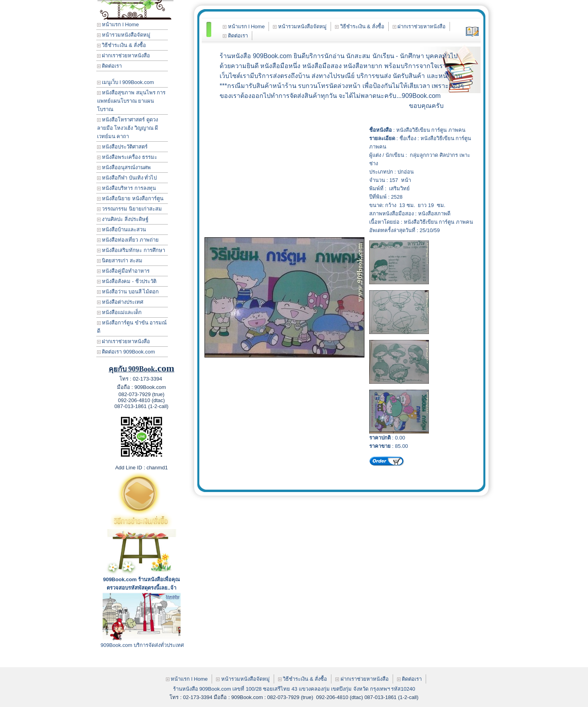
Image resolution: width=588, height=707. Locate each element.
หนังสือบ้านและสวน (122, 229)
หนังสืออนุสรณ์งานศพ (124, 167)
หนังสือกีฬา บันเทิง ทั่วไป (127, 178)
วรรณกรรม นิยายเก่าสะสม (129, 209)
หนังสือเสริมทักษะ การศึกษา (131, 250)
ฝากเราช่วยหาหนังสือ (124, 56)
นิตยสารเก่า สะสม (120, 261)
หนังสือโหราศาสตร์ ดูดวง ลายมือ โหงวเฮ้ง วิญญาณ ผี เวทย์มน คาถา (128, 128)
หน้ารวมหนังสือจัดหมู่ (124, 35)
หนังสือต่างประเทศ (120, 302)
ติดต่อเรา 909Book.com (126, 352)
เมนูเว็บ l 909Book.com (126, 82)
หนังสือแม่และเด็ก (120, 312)
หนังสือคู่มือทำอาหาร (124, 271)
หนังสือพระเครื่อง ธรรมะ (127, 157)
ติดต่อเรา (110, 66)
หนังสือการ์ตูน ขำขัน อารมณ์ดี (132, 327)
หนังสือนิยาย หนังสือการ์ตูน (130, 198)
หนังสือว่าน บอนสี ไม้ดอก (128, 292)
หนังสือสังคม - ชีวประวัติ (127, 281)
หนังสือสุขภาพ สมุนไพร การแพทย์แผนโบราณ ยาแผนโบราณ (131, 101)
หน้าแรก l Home (118, 24)
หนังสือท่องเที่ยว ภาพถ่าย (128, 240)
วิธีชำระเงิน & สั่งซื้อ (122, 45)
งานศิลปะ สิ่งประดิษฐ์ (123, 219)
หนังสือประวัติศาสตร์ (123, 147)
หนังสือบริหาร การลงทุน (127, 188)
